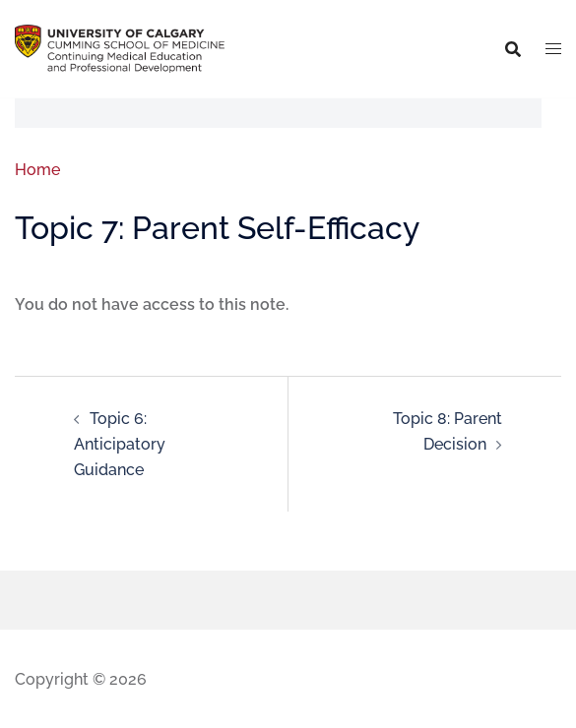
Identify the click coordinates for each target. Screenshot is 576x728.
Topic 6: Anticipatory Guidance (120, 444)
